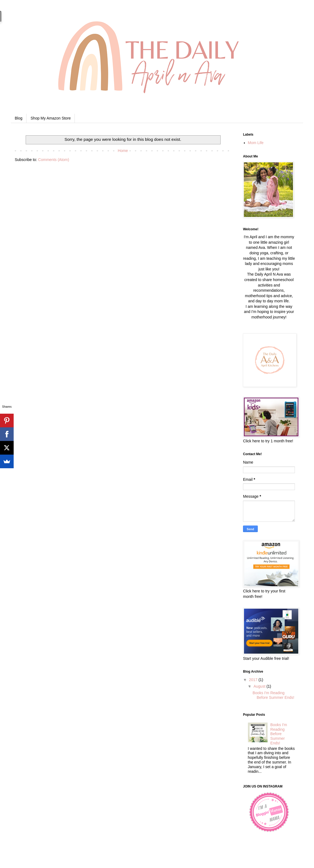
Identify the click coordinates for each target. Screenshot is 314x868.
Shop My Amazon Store (51, 118)
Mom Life (256, 143)
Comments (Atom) (54, 160)
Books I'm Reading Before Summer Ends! (273, 695)
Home (123, 151)
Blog (19, 118)
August (260, 686)
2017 (254, 680)
